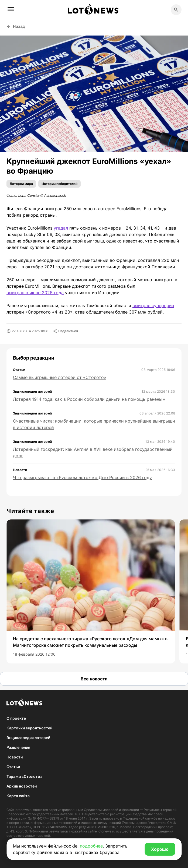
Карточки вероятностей (29, 728)
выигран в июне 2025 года (35, 293)
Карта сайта (18, 796)
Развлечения (18, 747)
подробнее (91, 846)
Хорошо (160, 849)
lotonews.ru (24, 810)
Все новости (94, 679)
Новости (15, 757)
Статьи (13, 767)
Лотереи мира (21, 184)
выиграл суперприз (153, 305)
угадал (61, 228)
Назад (16, 26)
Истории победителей (59, 184)
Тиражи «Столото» (24, 776)
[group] (91, 591)
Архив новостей (22, 786)
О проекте (16, 718)
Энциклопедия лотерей (28, 738)
